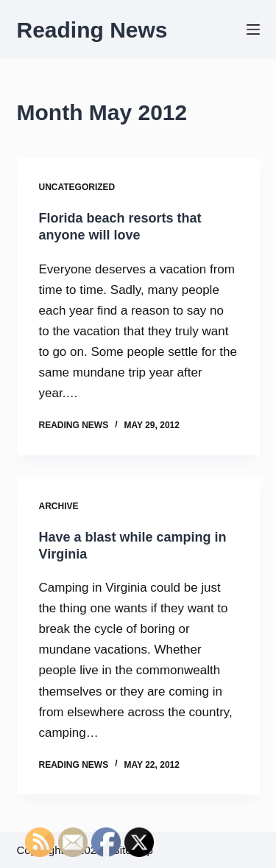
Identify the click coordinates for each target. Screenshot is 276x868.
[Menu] (253, 29)
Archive (59, 506)
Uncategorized (77, 187)
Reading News (92, 30)
